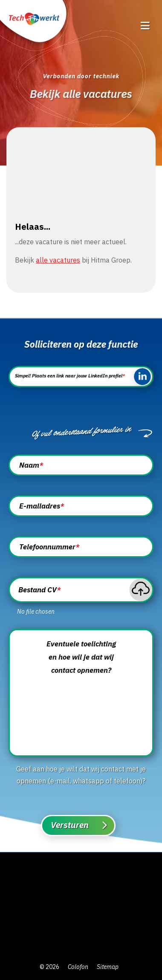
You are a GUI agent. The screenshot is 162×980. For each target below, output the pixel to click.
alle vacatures (58, 260)
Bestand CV (39, 590)
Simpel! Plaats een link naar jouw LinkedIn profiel (70, 376)
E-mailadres (42, 506)
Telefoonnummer (49, 547)
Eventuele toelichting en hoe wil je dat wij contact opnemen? (81, 657)
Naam (31, 465)
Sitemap (108, 967)
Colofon (78, 967)
